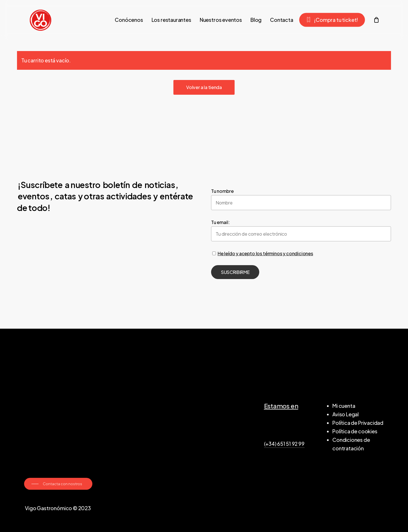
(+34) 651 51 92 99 (284, 444)
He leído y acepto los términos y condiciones (265, 253)
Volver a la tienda (204, 87)
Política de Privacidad (358, 423)
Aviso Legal (346, 414)
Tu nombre (222, 191)
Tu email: (220, 222)
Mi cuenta (344, 406)
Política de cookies (355, 431)
